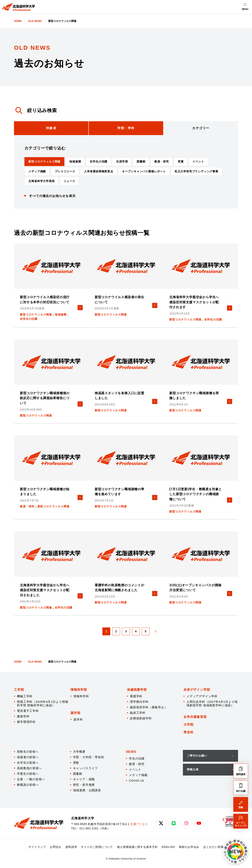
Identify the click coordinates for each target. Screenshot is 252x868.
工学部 (19, 690)
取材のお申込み (189, 847)
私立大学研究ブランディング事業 (196, 171)
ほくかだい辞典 (213, 847)
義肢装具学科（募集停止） (149, 707)
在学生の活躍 (99, 161)
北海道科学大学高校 (41, 181)
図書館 (141, 161)
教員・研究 (162, 161)
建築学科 (23, 716)
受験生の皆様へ (28, 752)
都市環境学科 (26, 722)
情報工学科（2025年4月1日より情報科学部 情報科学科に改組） (43, 703)
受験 (76, 763)
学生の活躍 (137, 758)
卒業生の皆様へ (28, 774)
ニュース (69, 181)
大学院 (188, 725)
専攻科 (188, 732)
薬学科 (78, 719)
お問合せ (56, 847)
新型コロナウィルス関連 (44, 161)
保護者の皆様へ (28, 757)
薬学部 (75, 713)
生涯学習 (122, 161)
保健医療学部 (137, 690)
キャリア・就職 (84, 779)
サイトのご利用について (97, 847)
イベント (198, 161)
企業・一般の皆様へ (31, 779)
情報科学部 (79, 690)
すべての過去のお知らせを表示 (52, 196)
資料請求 (71, 847)
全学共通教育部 (195, 717)
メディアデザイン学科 (202, 696)
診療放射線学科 (141, 718)
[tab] (51, 128)
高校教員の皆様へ (29, 768)
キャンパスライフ (85, 768)
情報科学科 (81, 696)
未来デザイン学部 (197, 690)
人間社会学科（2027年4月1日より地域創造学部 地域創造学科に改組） (212, 703)
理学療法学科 (139, 702)
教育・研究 (137, 764)
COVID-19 (136, 781)
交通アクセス (139, 824)
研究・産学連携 (84, 785)
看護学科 (136, 696)
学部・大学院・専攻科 (89, 757)
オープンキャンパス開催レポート (144, 171)
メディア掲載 (37, 171)
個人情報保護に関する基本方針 (137, 847)
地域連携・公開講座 (87, 790)
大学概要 (79, 752)
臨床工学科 (138, 713)
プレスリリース (65, 171)
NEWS (131, 752)
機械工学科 (25, 696)
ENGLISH (168, 847)
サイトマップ (37, 847)
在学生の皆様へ (28, 763)
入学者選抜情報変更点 (99, 171)
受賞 (181, 161)
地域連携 (75, 161)
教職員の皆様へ (28, 785)
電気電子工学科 (28, 711)
